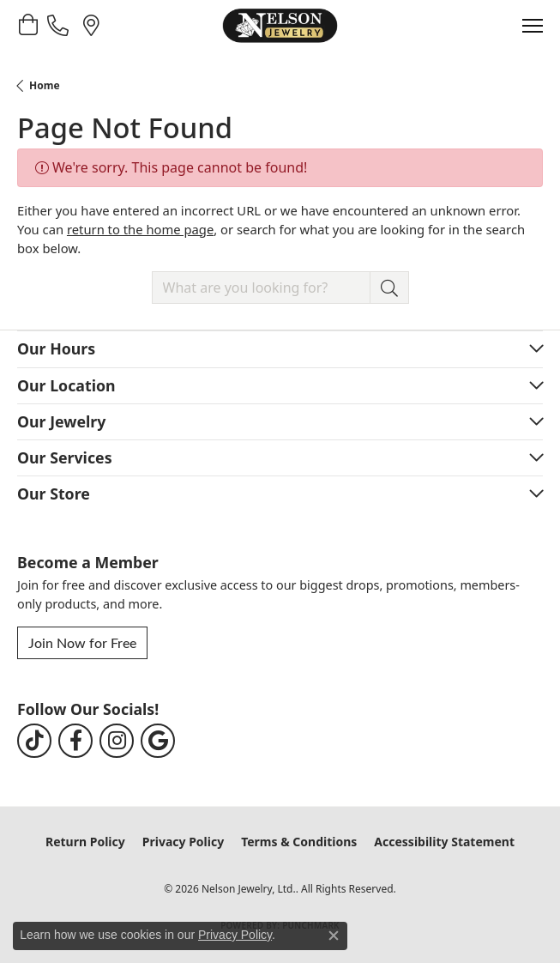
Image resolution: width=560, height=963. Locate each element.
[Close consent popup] (334, 936)
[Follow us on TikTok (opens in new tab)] (34, 741)
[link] (60, 25)
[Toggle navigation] (533, 26)
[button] (28, 25)
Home (45, 85)
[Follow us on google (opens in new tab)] (158, 741)
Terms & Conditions (299, 842)
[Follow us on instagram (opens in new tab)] (117, 741)
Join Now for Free (82, 642)
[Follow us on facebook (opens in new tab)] (75, 741)
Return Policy (85, 842)
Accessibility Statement (444, 842)
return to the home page (140, 229)
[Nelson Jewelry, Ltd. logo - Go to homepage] (280, 26)
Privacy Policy (183, 842)
